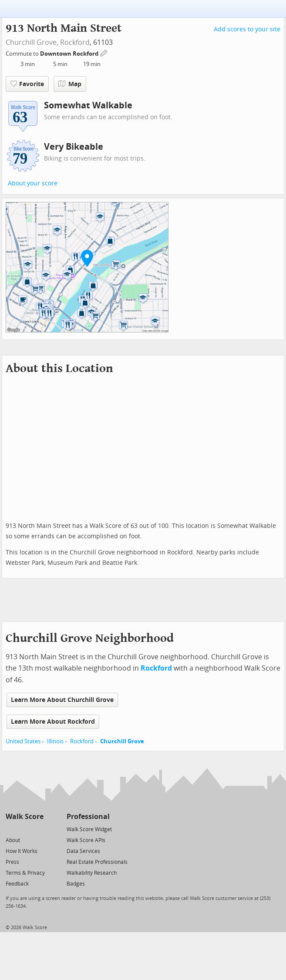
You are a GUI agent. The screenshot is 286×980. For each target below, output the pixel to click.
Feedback (17, 884)
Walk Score (25, 817)
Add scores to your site (247, 29)
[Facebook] (24, 829)
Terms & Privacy (25, 873)
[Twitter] (11, 829)
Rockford (75, 42)
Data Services (83, 851)
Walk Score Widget (89, 829)
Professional (88, 817)
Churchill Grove (122, 741)
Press (12, 862)
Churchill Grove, (32, 42)
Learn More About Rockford (53, 722)
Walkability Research (92, 873)
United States (23, 741)
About (13, 840)
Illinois (55, 741)
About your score (33, 183)
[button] (87, 258)
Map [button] (70, 84)
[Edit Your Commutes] (104, 52)
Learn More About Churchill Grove (62, 700)
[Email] (38, 829)
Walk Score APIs (86, 840)
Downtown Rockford (70, 54)
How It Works (22, 851)
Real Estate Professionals (97, 862)
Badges (76, 884)
